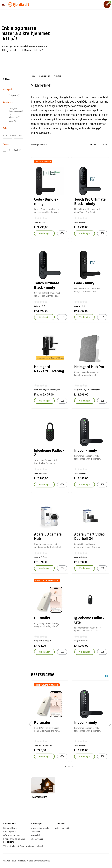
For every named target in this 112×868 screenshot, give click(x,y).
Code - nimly (84, 284)
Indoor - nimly (86, 451)
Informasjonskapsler (40, 828)
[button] (65, 766)
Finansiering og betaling (14, 839)
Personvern (36, 832)
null (107, 676)
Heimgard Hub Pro (89, 367)
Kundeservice (10, 824)
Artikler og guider (63, 828)
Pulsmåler (42, 618)
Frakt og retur (10, 832)
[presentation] (31, 724)
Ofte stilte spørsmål (12, 835)
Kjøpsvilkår (36, 835)
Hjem (33, 76)
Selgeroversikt (37, 839)
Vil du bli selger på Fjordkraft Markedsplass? (23, 846)
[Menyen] (3, 5)
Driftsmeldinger (10, 828)
